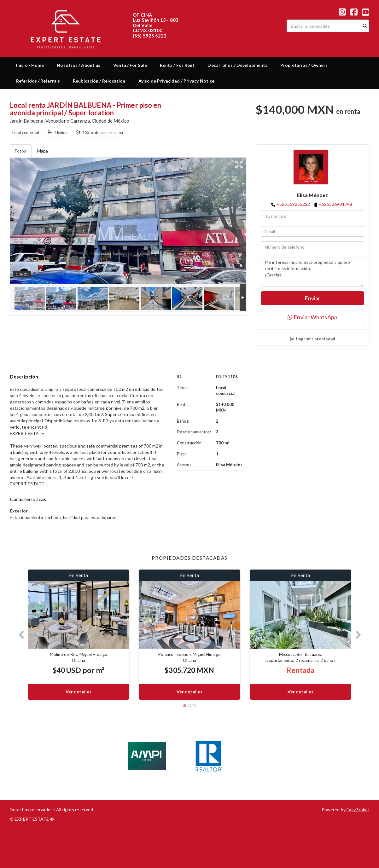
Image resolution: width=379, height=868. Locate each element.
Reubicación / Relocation (99, 81)
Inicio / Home (30, 65)
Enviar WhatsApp (312, 317)
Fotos (21, 151)
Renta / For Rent (177, 65)
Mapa (43, 151)
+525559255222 (293, 204)
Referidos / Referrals (38, 81)
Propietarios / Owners (304, 65)
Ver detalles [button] (79, 692)
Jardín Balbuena (27, 121)
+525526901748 (335, 204)
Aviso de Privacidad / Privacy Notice (177, 81)
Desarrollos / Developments (237, 65)
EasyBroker (358, 810)
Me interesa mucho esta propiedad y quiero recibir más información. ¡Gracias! (312, 272)
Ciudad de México (111, 121)
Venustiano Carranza (68, 121)
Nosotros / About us (79, 65)
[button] (19, 635)
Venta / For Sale (130, 65)
